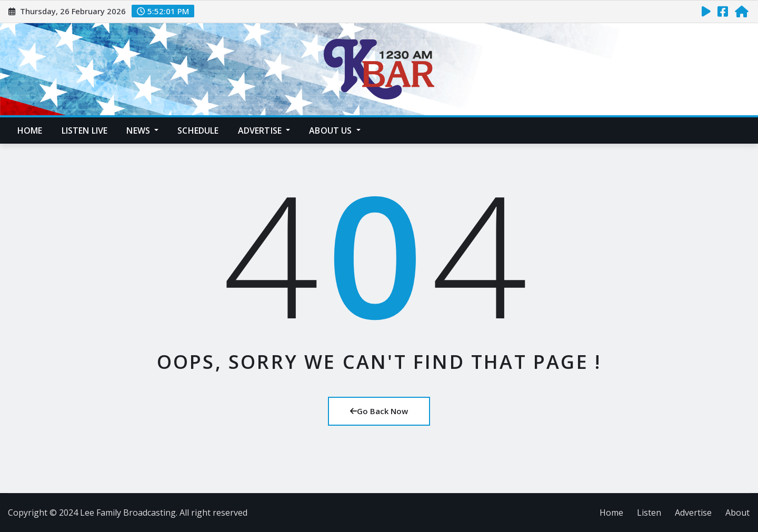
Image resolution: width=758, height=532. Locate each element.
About (737, 513)
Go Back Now (379, 411)
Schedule (198, 131)
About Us (335, 131)
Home (30, 131)
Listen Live (85, 131)
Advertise (264, 131)
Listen (649, 513)
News (142, 131)
